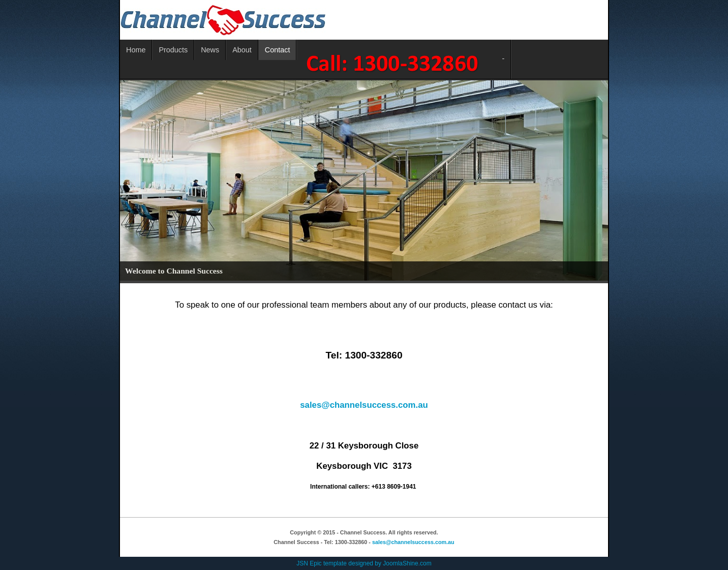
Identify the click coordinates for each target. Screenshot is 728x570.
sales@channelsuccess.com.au (364, 405)
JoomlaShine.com (407, 563)
